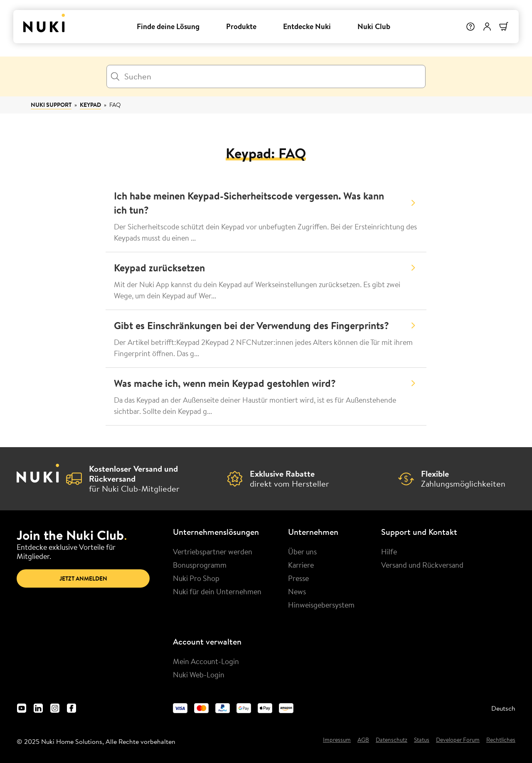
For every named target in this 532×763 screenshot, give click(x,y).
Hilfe (389, 551)
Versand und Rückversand (422, 565)
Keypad (90, 105)
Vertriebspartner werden (213, 551)
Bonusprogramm (200, 565)
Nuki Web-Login (199, 674)
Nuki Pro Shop (196, 578)
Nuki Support (51, 105)
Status (422, 740)
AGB (363, 740)
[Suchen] (266, 76)
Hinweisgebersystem (321, 605)
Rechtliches (501, 740)
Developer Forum (458, 740)
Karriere (301, 565)
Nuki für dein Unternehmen (217, 591)
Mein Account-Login (206, 661)
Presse (298, 578)
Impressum (337, 740)
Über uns (302, 551)
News (297, 591)
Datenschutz (392, 740)
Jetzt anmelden (83, 578)
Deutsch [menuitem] (503, 708)
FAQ (115, 105)
